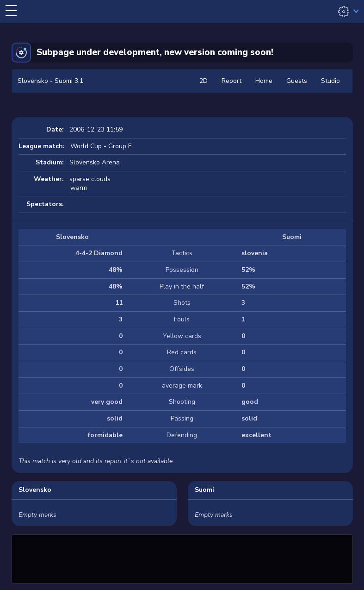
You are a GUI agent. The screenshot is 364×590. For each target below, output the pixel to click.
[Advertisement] (182, 558)
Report (231, 81)
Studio (330, 81)
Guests (297, 81)
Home (264, 81)
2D (204, 81)
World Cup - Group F (101, 146)
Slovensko (35, 490)
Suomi (204, 490)
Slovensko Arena (95, 162)
